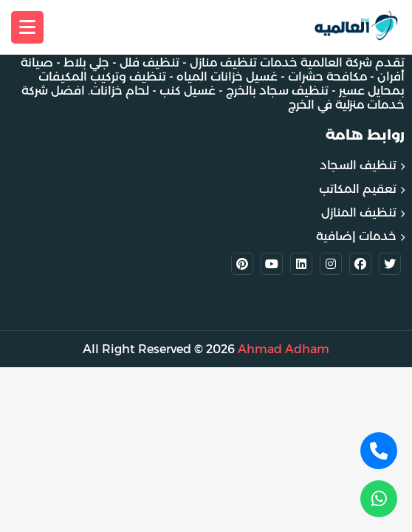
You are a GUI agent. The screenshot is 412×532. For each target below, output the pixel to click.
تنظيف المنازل (359, 212)
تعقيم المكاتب (358, 189)
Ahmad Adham (284, 349)
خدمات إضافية (356, 236)
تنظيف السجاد (358, 165)
